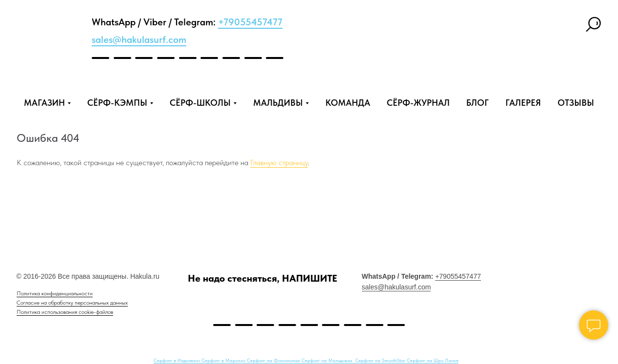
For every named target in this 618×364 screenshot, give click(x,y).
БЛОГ (478, 103)
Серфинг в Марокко (224, 360)
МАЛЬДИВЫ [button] (278, 103)
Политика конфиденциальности (55, 293)
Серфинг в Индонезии (178, 360)
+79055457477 (250, 22)
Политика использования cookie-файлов (65, 312)
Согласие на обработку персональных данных (72, 303)
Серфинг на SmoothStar (381, 360)
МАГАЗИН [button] (44, 103)
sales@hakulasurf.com (139, 39)
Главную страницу (279, 163)
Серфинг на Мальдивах (328, 360)
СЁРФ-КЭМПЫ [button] (117, 103)
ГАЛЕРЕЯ (523, 103)
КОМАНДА (348, 103)
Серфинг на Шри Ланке (433, 360)
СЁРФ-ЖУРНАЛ (418, 103)
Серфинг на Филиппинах (274, 360)
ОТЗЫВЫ (576, 103)
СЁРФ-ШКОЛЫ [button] (200, 103)
